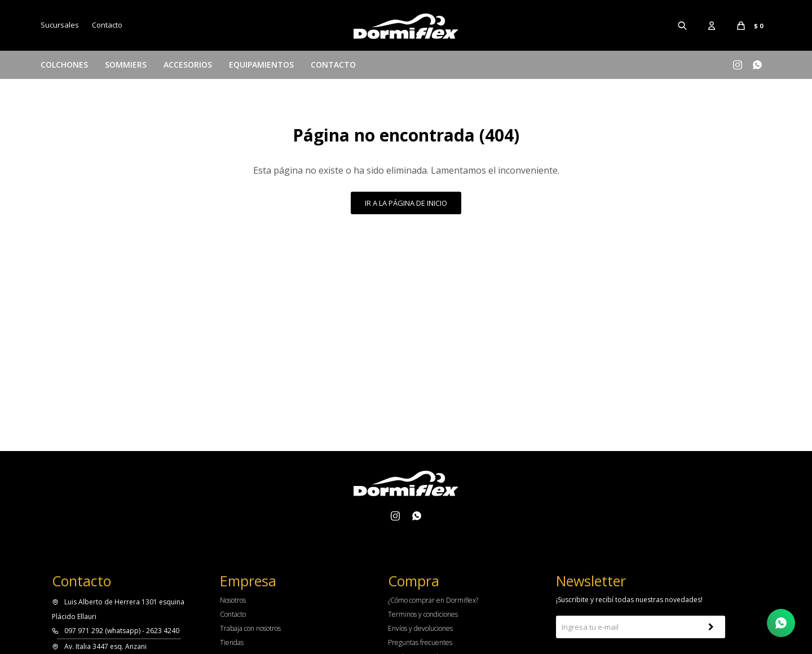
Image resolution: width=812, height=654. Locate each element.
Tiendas (232, 642)
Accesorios (188, 65)
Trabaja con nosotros (250, 628)
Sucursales (60, 25)
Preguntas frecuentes (420, 642)
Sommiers (126, 65)
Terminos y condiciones (423, 614)
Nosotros (233, 600)
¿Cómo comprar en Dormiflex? (433, 600)
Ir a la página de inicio (406, 203)
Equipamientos (261, 65)
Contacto (333, 65)
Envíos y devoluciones (420, 628)
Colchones (64, 65)
